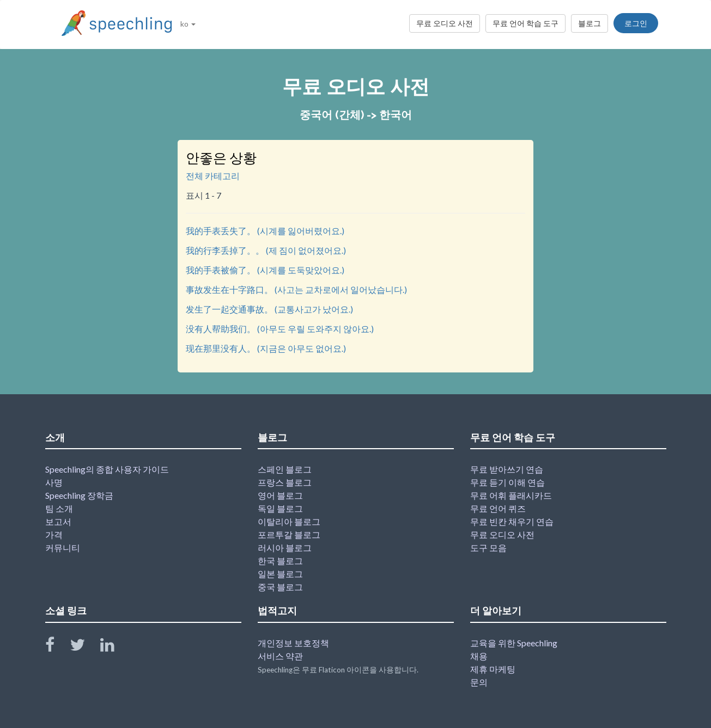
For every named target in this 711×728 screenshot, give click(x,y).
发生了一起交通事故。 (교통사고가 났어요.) (269, 309)
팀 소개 (59, 508)
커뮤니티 (63, 547)
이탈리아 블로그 (289, 521)
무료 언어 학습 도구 (525, 23)
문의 (479, 682)
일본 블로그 (280, 574)
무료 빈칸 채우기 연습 (512, 521)
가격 (54, 534)
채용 (479, 656)
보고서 (58, 521)
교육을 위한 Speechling (514, 643)
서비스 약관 (280, 656)
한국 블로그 (280, 561)
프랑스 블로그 (285, 482)
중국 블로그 (280, 587)
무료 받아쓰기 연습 (507, 469)
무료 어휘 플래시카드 (511, 495)
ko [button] (188, 24)
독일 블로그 (280, 508)
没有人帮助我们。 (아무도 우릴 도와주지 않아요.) (280, 329)
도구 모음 (488, 547)
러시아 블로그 (285, 547)
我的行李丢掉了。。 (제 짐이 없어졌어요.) (266, 250)
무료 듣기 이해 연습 (508, 482)
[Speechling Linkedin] (114, 647)
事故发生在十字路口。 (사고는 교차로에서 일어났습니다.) (296, 289)
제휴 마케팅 (493, 669)
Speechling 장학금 (79, 495)
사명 (54, 482)
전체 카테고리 (213, 176)
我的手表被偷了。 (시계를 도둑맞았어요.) (265, 270)
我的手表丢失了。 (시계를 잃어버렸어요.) (265, 231)
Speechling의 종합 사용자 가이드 (107, 469)
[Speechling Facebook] (57, 647)
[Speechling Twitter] (84, 647)
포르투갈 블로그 (289, 534)
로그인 (636, 23)
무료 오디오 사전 (445, 23)
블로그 (590, 23)
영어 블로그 (280, 495)
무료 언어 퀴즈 (498, 508)
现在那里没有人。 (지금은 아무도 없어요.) (266, 348)
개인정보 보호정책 (293, 643)
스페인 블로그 (285, 469)
